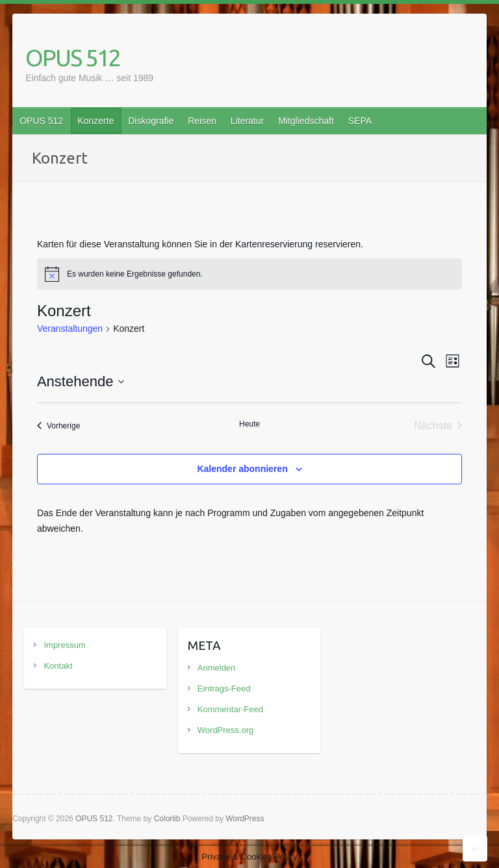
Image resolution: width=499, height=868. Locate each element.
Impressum (64, 645)
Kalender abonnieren (242, 469)
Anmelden (217, 668)
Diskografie (151, 121)
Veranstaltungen (70, 329)
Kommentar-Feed (230, 709)
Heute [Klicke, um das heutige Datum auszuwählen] (249, 424)
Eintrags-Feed (224, 688)
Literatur (247, 121)
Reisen (202, 121)
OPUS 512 (73, 57)
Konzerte (96, 121)
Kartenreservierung (274, 244)
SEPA (360, 121)
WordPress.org (225, 730)
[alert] (249, 274)
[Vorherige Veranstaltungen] (58, 426)
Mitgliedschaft (306, 121)
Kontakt (58, 666)
